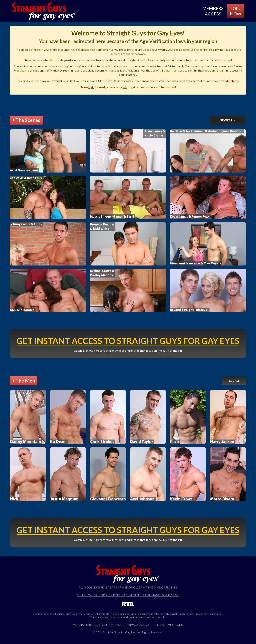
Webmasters (83, 625)
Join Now (236, 11)
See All (234, 381)
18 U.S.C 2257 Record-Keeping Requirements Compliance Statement (128, 595)
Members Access (213, 11)
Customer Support (109, 625)
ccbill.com (128, 617)
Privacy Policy (138, 625)
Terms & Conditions (167, 625)
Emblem (233, 81)
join (125, 87)
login (91, 87)
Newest (226, 120)
